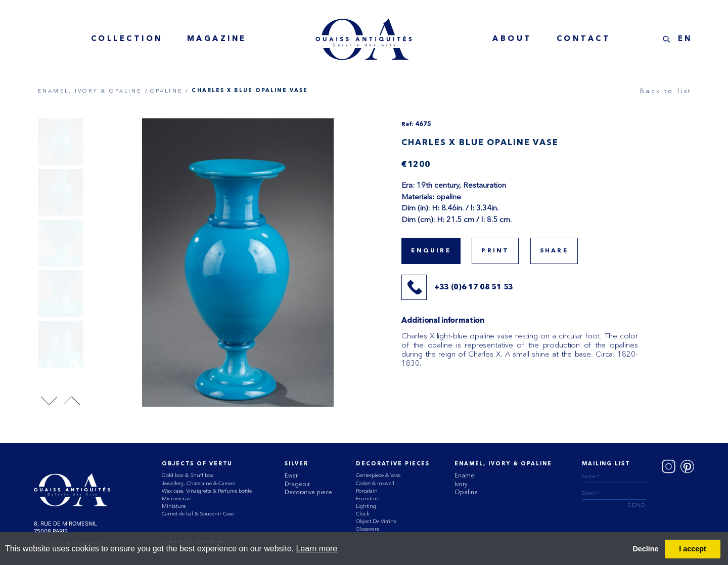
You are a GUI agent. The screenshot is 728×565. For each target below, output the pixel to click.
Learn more (316, 549)
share (554, 251)
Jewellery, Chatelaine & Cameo (198, 483)
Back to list (666, 91)
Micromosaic (177, 498)
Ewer (291, 475)
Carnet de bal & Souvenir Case (198, 514)
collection (127, 39)
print (495, 251)
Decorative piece (308, 492)
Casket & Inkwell (375, 483)
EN (685, 39)
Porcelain (367, 491)
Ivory (461, 484)
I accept (693, 549)
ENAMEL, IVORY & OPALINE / (93, 91)
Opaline (466, 492)
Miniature (174, 506)
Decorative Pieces (393, 464)
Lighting (366, 506)
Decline (645, 549)
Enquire (431, 251)
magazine (217, 39)
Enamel (465, 475)
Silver (296, 464)
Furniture (368, 498)
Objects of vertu (197, 464)
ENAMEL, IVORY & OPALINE (503, 464)
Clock (362, 514)
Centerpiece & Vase (378, 475)
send (637, 506)
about (512, 39)
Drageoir (297, 484)
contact (584, 39)
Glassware (368, 529)
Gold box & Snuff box (188, 475)
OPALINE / (170, 91)
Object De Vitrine (376, 521)
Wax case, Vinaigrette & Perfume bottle (207, 491)
